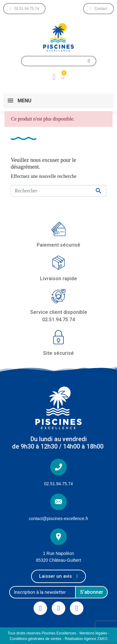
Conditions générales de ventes (35, 639)
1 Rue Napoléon (58, 553)
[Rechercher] (58, 191)
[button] (24, 9)
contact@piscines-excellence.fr (58, 519)
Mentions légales (93, 633)
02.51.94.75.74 (58, 484)
